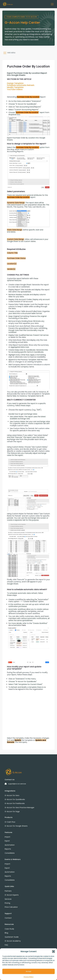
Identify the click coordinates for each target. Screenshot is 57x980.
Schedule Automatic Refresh (21, 85)
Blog (6, 933)
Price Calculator (11, 907)
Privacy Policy (29, 977)
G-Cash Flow (10, 822)
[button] (53, 951)
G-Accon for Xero (12, 795)
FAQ (6, 945)
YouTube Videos (15, 89)
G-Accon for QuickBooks (15, 799)
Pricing (7, 903)
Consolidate (10, 853)
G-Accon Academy (13, 941)
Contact (8, 918)
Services (8, 899)
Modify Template (15, 87)
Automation (10, 845)
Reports (8, 849)
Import (7, 837)
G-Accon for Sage (12, 812)
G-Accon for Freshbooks (15, 803)
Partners (8, 891)
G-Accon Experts (12, 895)
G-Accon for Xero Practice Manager (20, 808)
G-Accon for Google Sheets (16, 826)
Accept (29, 971)
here (24, 625)
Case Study (9, 929)
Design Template (15, 83)
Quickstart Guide (12, 937)
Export (7, 841)
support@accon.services (17, 784)
